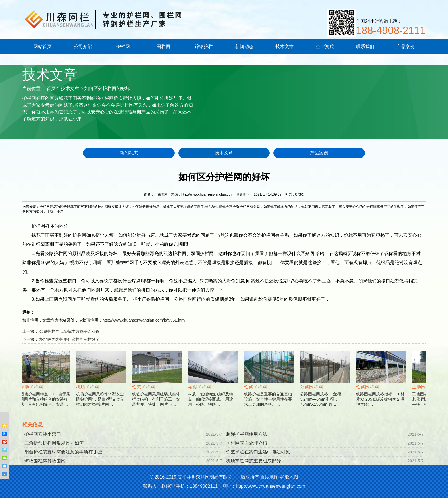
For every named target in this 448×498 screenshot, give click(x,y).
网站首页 (43, 46)
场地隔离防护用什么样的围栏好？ (69, 339)
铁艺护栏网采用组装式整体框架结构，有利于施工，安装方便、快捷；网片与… (158, 385)
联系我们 (365, 46)
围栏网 (163, 46)
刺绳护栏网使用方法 (247, 434)
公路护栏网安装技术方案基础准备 (69, 331)
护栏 (36, 226)
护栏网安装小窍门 (43, 434)
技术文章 (285, 46)
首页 (51, 88)
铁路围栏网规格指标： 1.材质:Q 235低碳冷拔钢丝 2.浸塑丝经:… (382, 385)
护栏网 (123, 46)
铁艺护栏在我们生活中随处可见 (258, 452)
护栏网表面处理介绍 (247, 443)
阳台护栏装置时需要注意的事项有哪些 (63, 452)
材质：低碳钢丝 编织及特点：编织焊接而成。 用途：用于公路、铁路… (214, 385)
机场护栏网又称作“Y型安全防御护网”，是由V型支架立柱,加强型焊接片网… (102, 385)
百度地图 (269, 477)
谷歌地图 (289, 477)
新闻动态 (244, 46)
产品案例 (405, 46)
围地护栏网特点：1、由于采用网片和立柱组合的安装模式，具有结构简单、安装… (46, 385)
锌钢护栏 (204, 46)
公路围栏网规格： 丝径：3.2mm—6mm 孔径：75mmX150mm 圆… (326, 385)
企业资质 (325, 46)
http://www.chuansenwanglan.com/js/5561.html (144, 320)
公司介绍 (83, 46)
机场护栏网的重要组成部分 (253, 461)
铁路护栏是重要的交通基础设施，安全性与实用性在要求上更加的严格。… (270, 385)
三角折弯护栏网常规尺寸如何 (54, 443)
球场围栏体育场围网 (45, 461)
